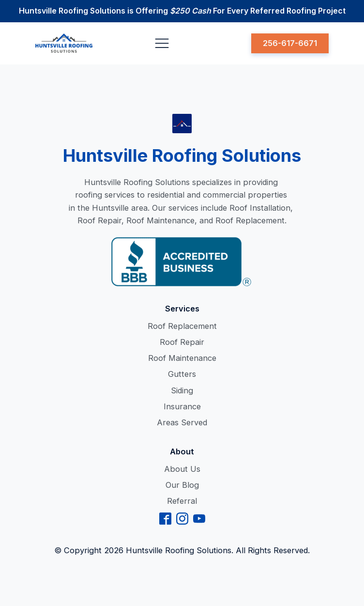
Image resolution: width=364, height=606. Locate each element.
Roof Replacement (182, 326)
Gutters (182, 374)
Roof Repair (182, 342)
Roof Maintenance (182, 358)
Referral (182, 501)
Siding (182, 390)
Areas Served (182, 422)
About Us (182, 469)
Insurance (182, 406)
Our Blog (182, 485)
